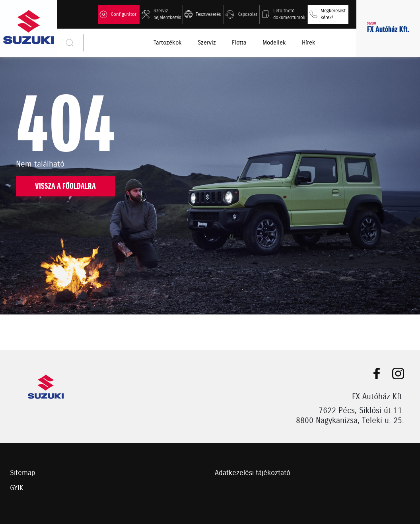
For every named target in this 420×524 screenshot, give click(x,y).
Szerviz (207, 43)
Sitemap (23, 473)
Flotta (239, 43)
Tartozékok (168, 43)
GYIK (17, 488)
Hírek (309, 43)
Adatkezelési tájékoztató (253, 473)
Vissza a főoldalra (65, 186)
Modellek (274, 43)
